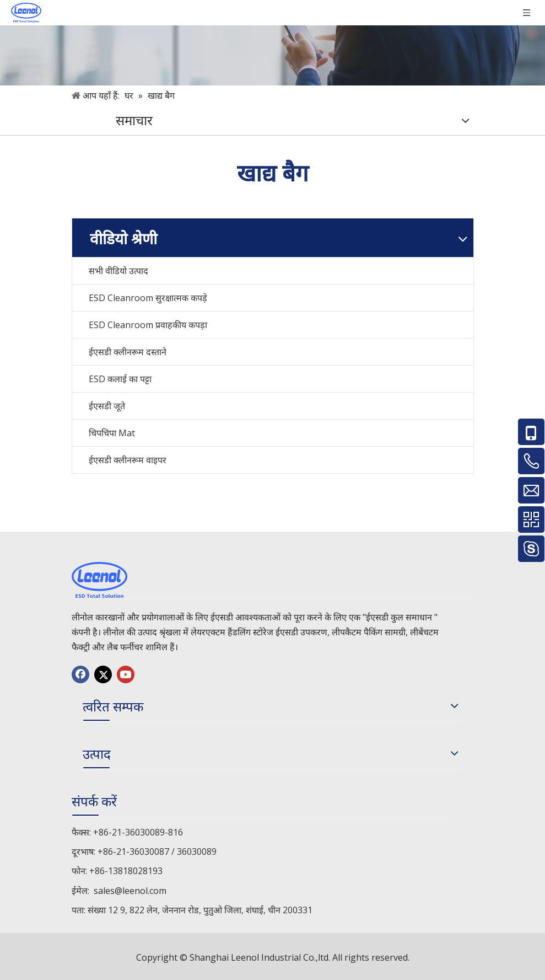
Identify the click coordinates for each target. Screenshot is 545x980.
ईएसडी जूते (107, 406)
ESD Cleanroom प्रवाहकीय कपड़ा (148, 325)
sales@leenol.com (130, 891)
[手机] (272, 43)
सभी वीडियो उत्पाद (118, 271)
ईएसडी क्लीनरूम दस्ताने (128, 352)
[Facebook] (80, 674)
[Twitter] (103, 674)
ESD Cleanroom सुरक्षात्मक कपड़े (148, 298)
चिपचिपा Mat (112, 433)
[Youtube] (126, 674)
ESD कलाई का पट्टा (120, 379)
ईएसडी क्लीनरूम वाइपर (128, 460)
